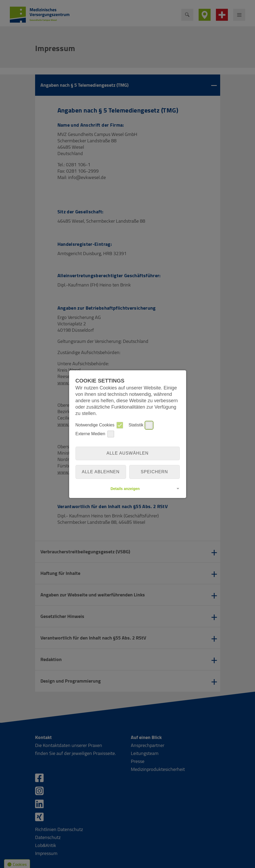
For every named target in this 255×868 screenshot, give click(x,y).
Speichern (154, 472)
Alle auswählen (127, 453)
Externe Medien (95, 434)
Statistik (141, 425)
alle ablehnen (101, 472)
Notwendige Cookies (99, 425)
